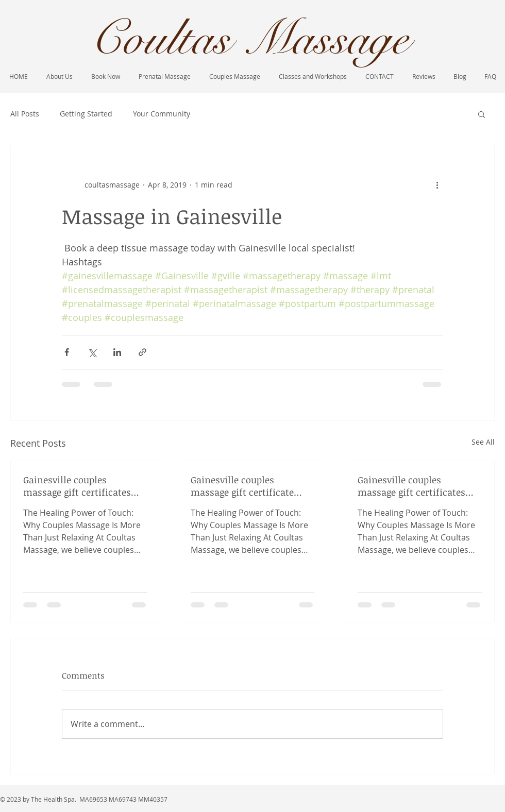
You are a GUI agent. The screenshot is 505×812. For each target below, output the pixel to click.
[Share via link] (142, 352)
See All (483, 442)
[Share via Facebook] (67, 352)
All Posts (25, 114)
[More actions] (437, 184)
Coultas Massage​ (249, 39)
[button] (482, 114)
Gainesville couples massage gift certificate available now (242, 486)
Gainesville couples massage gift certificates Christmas (77, 486)
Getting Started (86, 114)
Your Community (162, 114)
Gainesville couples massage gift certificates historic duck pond (411, 486)
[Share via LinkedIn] (117, 352)
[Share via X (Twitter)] (92, 352)
